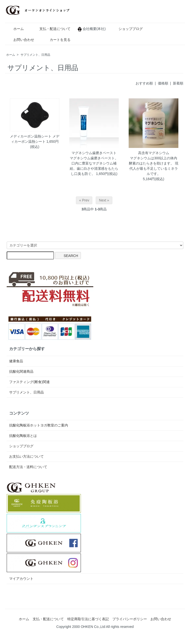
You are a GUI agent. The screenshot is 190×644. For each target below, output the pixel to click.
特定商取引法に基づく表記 (88, 619)
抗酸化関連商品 (21, 371)
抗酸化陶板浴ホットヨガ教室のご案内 (39, 425)
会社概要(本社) (93, 29)
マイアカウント (21, 579)
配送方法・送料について (28, 467)
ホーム (15, 29)
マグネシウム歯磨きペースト (94, 153)
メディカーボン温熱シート (31, 136)
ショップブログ (127, 29)
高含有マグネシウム (154, 153)
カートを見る (57, 40)
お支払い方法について (26, 456)
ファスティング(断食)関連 (29, 382)
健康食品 (16, 361)
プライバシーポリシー (130, 619)
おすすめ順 (144, 83)
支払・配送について (51, 29)
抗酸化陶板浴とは (23, 436)
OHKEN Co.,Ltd (93, 627)
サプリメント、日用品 (35, 55)
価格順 (163, 83)
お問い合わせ (20, 40)
